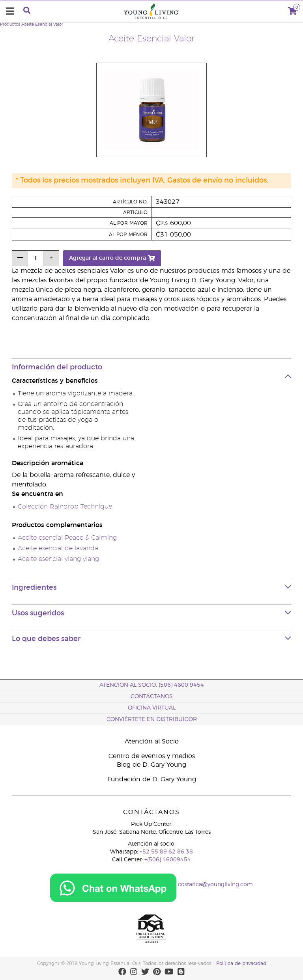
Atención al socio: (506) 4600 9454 (152, 685)
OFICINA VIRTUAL (152, 708)
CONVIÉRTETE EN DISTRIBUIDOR (152, 719)
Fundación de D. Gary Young (152, 779)
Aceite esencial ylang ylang (58, 559)
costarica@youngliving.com (215, 885)
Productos (10, 24)
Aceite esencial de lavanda (58, 548)
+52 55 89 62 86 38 (166, 852)
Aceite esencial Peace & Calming (67, 538)
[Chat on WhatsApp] (113, 885)
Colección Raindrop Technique (65, 507)
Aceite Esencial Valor (42, 24)
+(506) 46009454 (168, 860)
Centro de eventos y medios (152, 756)
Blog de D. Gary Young (151, 765)
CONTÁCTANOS (152, 697)
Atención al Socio (152, 742)
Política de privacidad (241, 963)
